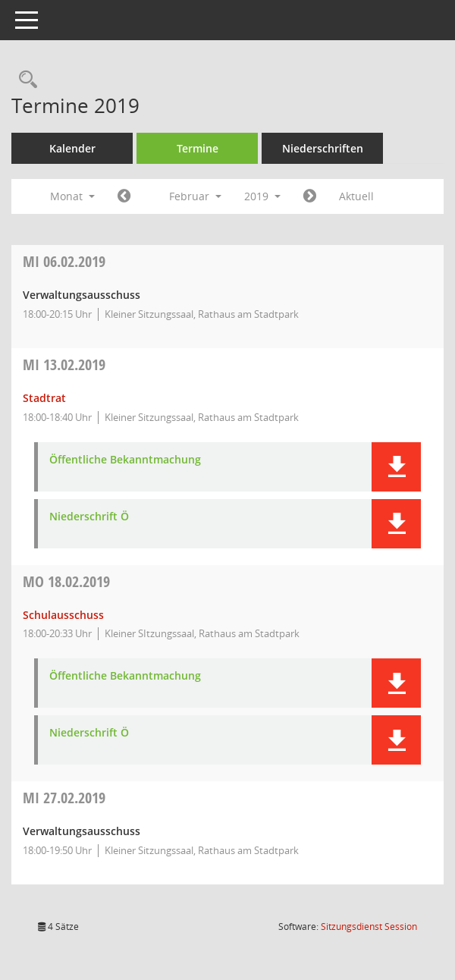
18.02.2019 (66, 581)
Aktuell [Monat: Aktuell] (356, 196)
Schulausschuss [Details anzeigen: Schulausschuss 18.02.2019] (63, 615)
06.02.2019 (64, 261)
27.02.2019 (64, 798)
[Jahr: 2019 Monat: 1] (124, 196)
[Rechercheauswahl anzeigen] (24, 80)
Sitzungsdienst (369, 927)
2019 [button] (262, 196)
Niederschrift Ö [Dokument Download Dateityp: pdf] (89, 517)
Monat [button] (72, 196)
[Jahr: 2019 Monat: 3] (310, 196)
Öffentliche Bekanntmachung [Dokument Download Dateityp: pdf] (125, 460)
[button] (396, 467)
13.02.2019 (64, 364)
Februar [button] (195, 196)
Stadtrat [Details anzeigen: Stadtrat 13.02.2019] (44, 398)
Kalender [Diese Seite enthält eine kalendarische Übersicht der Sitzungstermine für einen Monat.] (72, 148)
